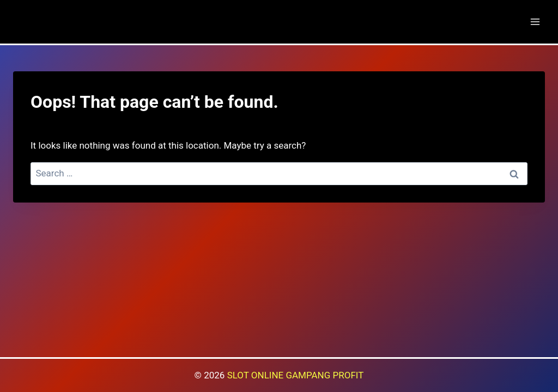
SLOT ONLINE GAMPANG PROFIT (296, 375)
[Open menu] (535, 22)
